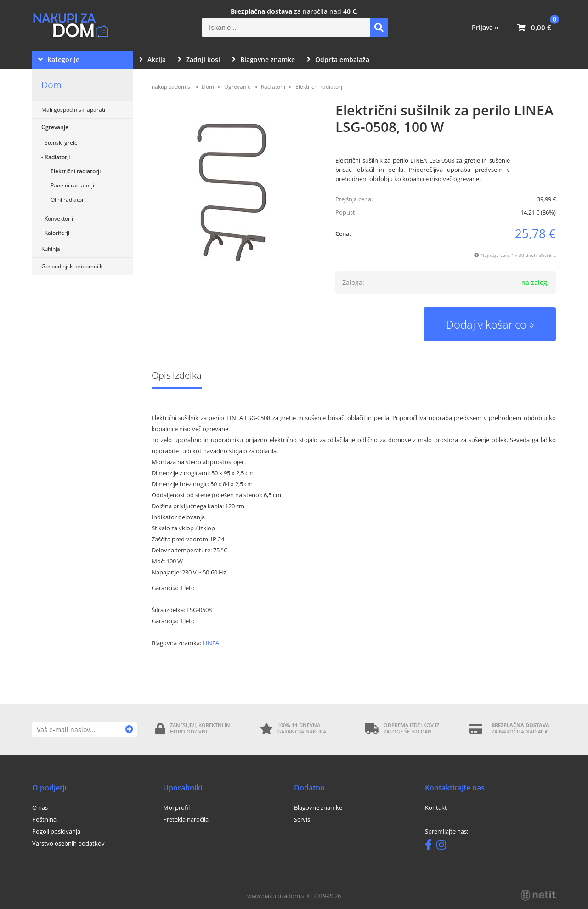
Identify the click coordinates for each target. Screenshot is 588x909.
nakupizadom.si (172, 87)
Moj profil (176, 807)
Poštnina (44, 819)
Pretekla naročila (186, 819)
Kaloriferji (57, 233)
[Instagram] (444, 847)
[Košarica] (534, 28)
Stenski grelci (62, 143)
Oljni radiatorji (69, 200)
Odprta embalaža (338, 60)
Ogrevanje (55, 127)
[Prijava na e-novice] (129, 729)
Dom (51, 85)
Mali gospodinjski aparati (73, 110)
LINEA (211, 643)
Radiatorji (57, 157)
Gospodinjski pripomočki (73, 266)
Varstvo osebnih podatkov (68, 843)
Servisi (303, 819)
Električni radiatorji (76, 171)
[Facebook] (431, 847)
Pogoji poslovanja (56, 831)
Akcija (153, 60)
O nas (40, 807)
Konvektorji (59, 219)
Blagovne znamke (263, 60)
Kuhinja (51, 249)
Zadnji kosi (199, 60)
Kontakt (436, 807)
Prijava (485, 27)
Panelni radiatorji (72, 185)
